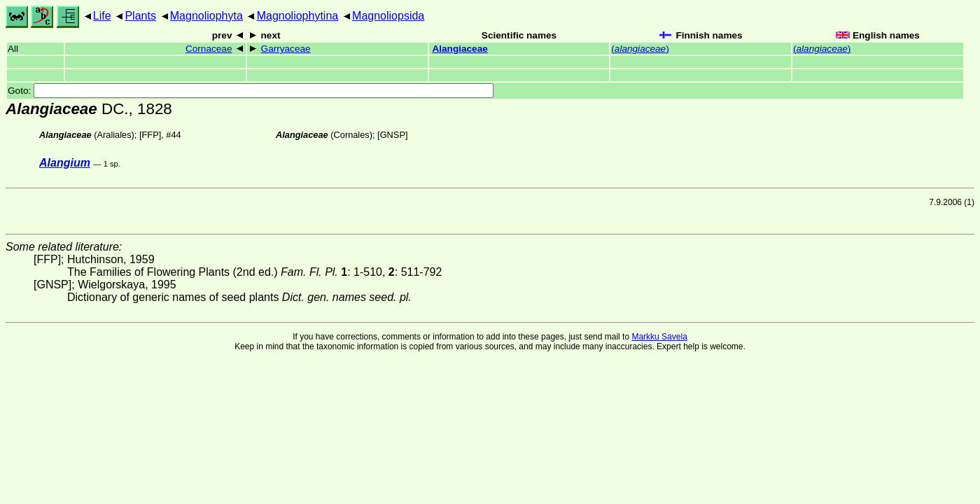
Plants (140, 16)
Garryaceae (286, 49)
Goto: (251, 91)
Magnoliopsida (388, 16)
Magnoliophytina (298, 16)
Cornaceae (209, 49)
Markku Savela (659, 337)
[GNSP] (392, 135)
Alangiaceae (460, 49)
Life (102, 16)
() (640, 49)
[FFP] (150, 135)
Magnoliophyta (206, 16)
